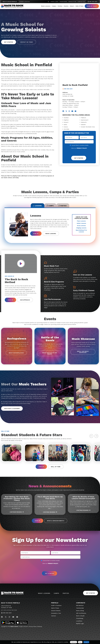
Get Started (91, 595)
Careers (54, 617)
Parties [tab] (65, 206)
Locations (79, 623)
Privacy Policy (33, 628)
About (72, 6)
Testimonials (80, 610)
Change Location (24, 2)
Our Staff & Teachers (12, 409)
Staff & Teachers (56, 607)
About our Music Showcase (83, 353)
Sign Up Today (92, 6)
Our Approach (25, 301)
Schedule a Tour (56, 615)
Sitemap (40, 628)
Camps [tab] (50, 206)
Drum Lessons (81, 226)
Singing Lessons (81, 229)
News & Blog (80, 612)
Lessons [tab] (34, 206)
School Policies (56, 612)
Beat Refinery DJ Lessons (81, 232)
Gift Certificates (81, 615)
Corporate (81, 604)
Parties (60, 6)
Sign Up (36, 234)
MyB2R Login (54, 2)
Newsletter (72, 2)
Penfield (55, 604)
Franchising (63, 2)
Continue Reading (17, 514)
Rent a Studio (80, 617)
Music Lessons (46, 6)
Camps (54, 6)
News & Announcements (56, 522)
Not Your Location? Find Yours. (9, 612)
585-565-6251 (7, 614)
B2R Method (80, 607)
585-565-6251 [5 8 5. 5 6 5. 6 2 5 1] (92, 2)
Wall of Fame (79, 6)
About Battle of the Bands (50, 354)
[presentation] (79, 153)
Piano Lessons (81, 222)
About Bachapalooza (16, 354)
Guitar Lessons (81, 224)
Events (66, 6)
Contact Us (81, 2)
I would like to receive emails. (79, 145)
